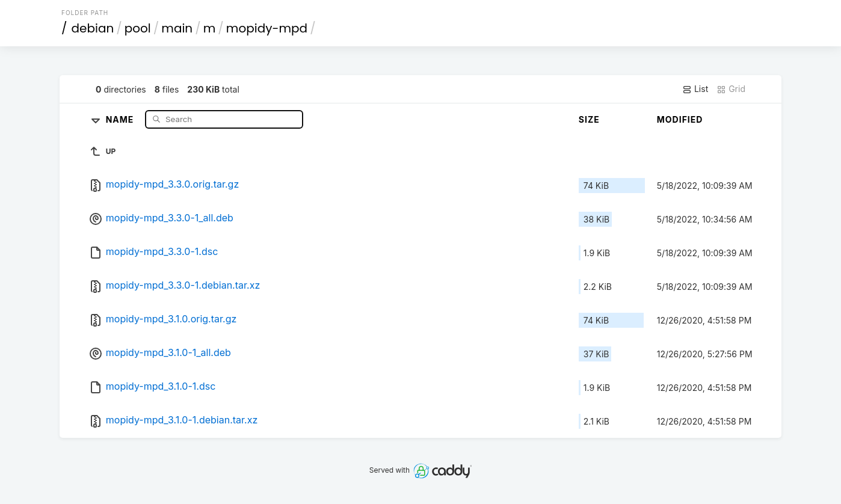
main (177, 28)
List (695, 89)
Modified (680, 119)
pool (138, 28)
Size (589, 119)
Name (121, 119)
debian (93, 28)
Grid (731, 89)
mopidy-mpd (267, 28)
